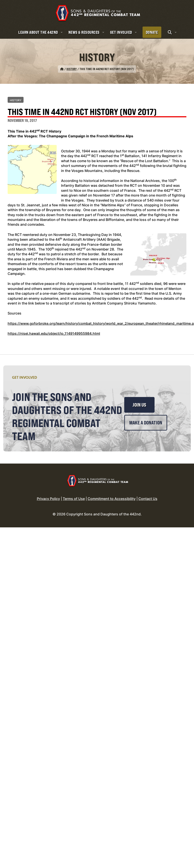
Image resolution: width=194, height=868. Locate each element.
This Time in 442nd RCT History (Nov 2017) (82, 107)
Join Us (139, 400)
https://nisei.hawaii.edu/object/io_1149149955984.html (54, 328)
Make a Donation (146, 418)
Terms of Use (74, 494)
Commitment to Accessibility (112, 494)
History (72, 64)
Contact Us (148, 494)
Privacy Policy (48, 494)
